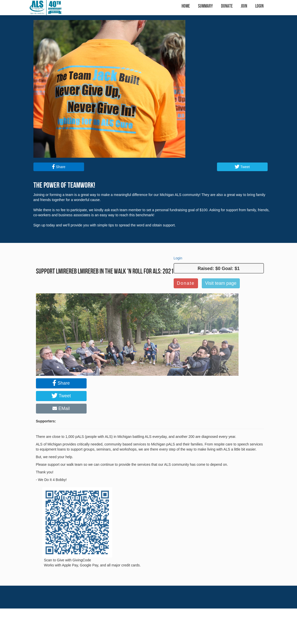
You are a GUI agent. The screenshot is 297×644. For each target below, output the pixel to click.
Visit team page (221, 283)
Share (59, 167)
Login (259, 6)
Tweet (242, 167)
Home (186, 6)
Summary (205, 6)
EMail (61, 408)
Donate (227, 6)
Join (244, 6)
